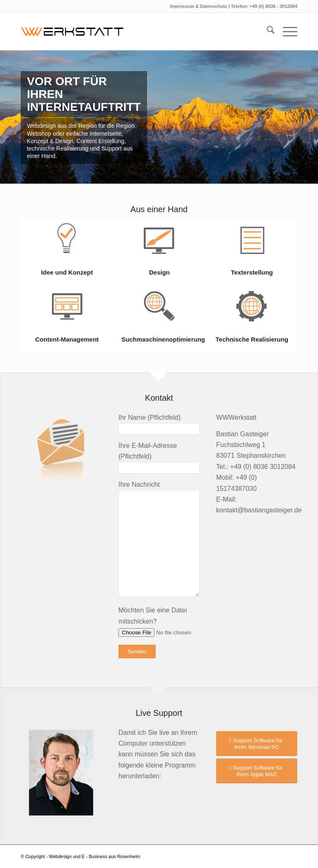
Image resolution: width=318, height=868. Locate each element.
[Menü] (286, 31)
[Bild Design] (159, 251)
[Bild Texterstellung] (252, 251)
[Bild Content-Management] (67, 318)
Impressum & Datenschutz (199, 6)
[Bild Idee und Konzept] (67, 251)
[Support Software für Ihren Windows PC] (257, 744)
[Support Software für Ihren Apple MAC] (257, 771)
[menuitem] (266, 31)
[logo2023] (76, 31)
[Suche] (266, 31)
